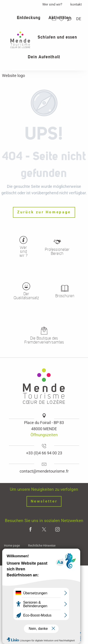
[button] (70, 19)
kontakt (76, 4)
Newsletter (44, 501)
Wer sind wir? (52, 4)
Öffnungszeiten (44, 435)
